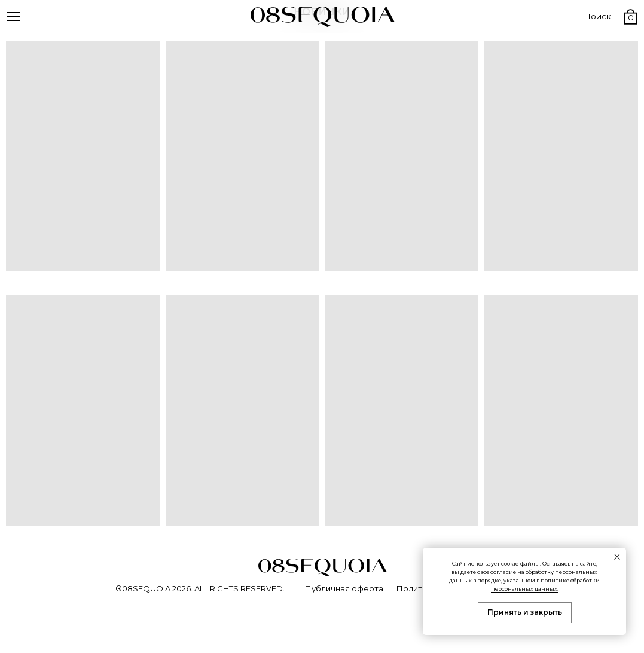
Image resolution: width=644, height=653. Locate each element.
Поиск (597, 16)
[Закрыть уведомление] (617, 557)
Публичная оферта (344, 588)
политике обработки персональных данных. (546, 585)
